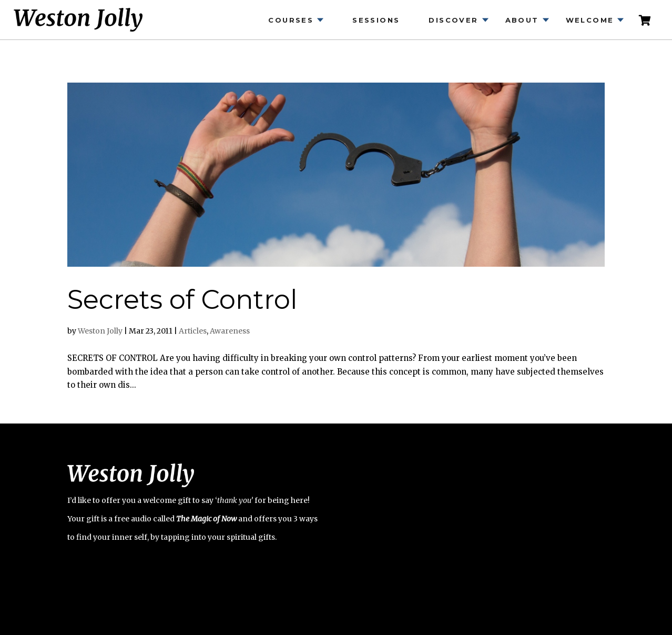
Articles (193, 331)
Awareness (230, 331)
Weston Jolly (100, 331)
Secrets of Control (182, 300)
